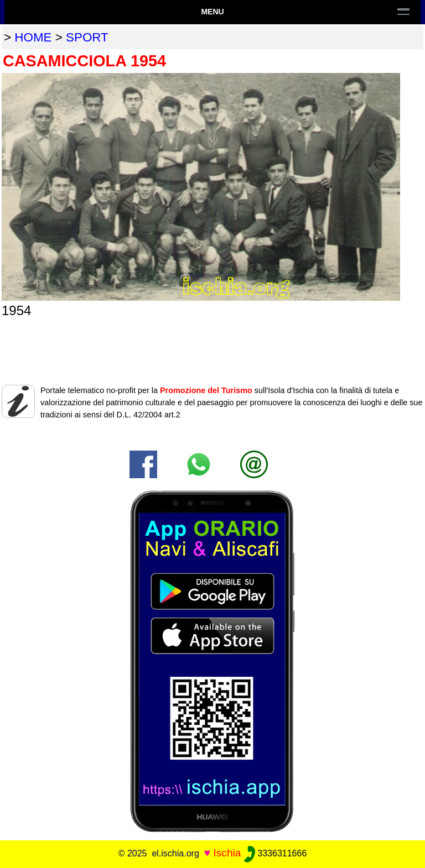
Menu (212, 12)
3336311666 (275, 853)
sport (87, 37)
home (33, 37)
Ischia (227, 853)
